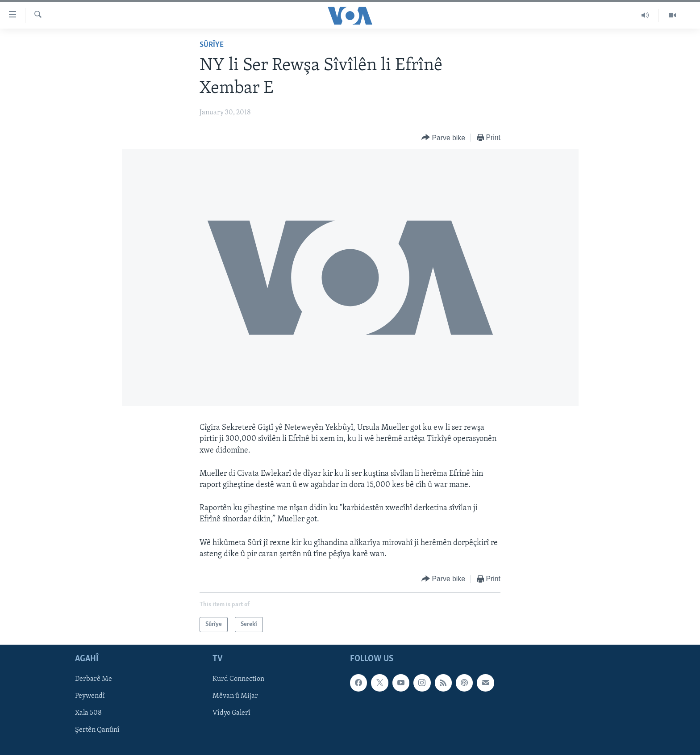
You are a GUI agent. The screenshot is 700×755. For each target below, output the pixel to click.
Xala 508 (88, 713)
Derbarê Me (94, 679)
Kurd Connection (238, 679)
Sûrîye (212, 45)
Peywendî (90, 696)
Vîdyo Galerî (231, 713)
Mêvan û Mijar (235, 696)
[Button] (443, 138)
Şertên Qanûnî (97, 730)
